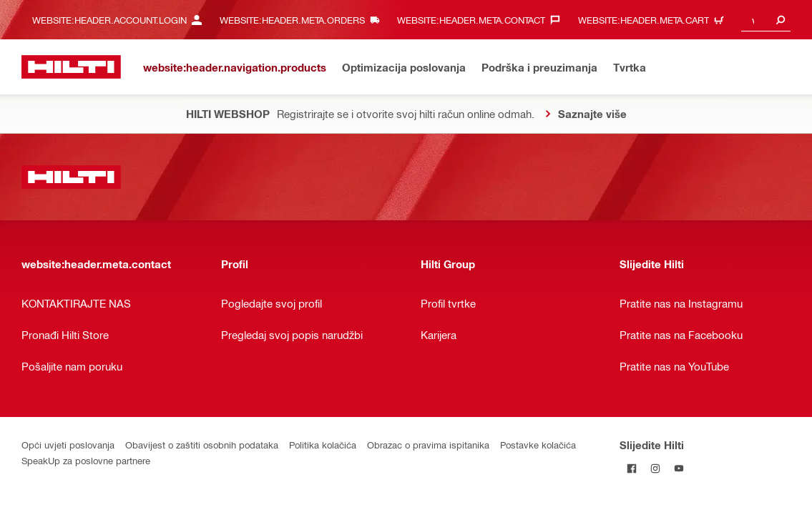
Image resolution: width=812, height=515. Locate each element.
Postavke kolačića (538, 445)
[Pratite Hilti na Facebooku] (631, 468)
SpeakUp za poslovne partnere (86, 460)
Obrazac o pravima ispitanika (428, 445)
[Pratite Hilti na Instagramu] (655, 468)
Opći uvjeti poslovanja (68, 445)
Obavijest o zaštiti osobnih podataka (202, 445)
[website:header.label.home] (71, 67)
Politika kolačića (323, 445)
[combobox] (766, 20)
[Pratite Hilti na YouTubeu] (679, 468)
